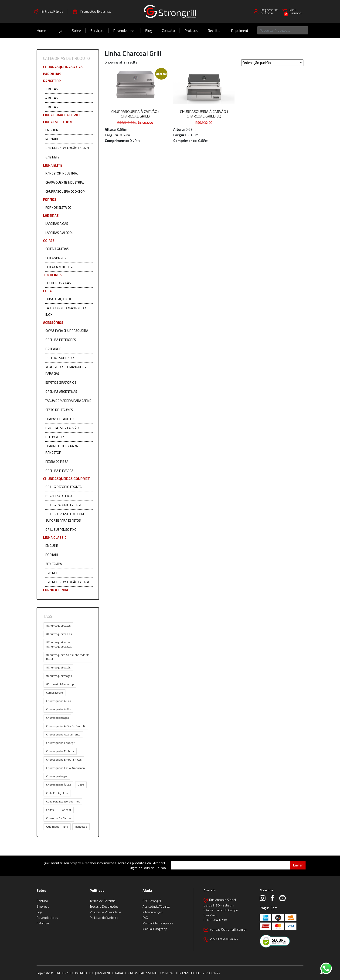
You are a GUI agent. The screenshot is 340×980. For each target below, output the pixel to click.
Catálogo (43, 923)
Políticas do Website (104, 918)
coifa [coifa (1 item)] (81, 785)
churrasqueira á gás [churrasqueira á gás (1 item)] (58, 785)
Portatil (52, 139)
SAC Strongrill (152, 901)
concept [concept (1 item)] (66, 810)
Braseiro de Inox (59, 496)
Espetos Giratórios (61, 382)
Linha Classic (55, 538)
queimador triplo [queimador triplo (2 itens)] (57, 827)
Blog (149, 30)
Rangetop (52, 81)
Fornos (50, 200)
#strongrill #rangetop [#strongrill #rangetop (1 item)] (60, 684)
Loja (59, 30)
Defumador (55, 437)
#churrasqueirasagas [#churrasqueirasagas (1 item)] (59, 676)
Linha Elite (53, 165)
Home (41, 30)
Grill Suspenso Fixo (61, 529)
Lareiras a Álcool (59, 233)
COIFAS (49, 241)
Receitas (215, 30)
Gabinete (52, 157)
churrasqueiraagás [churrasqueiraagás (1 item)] (57, 718)
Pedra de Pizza (57, 461)
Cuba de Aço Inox (59, 299)
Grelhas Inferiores (61, 340)
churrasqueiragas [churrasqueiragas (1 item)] (57, 776)
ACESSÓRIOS (53, 323)
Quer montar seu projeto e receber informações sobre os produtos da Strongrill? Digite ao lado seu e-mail (105, 865)
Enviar (298, 865)
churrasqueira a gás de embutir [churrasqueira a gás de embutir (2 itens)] (66, 726)
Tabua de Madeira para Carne (68, 401)
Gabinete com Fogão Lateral (68, 148)
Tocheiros (52, 275)
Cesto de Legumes (59, 410)
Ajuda (147, 890)
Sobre (76, 30)
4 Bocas (52, 98)
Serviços (97, 30)
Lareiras (51, 216)
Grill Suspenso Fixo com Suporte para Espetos (65, 517)
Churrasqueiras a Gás (63, 67)
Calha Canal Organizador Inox (66, 311)
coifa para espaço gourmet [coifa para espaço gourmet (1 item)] (63, 801)
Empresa (43, 906)
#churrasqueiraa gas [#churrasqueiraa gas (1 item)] (59, 634)
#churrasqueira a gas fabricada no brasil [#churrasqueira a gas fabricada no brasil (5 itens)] (68, 657)
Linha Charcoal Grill (62, 115)
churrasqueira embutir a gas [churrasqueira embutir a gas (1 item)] (64, 760)
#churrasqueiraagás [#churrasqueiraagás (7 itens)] (58, 667)
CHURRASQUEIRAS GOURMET (66, 479)
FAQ (145, 918)
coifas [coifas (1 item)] (50, 810)
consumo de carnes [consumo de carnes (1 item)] (59, 818)
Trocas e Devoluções (104, 906)
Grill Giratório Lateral (64, 505)
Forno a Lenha (56, 590)
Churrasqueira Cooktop (65, 191)
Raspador (53, 349)
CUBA (47, 291)
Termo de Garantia (103, 901)
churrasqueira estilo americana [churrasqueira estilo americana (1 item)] (65, 768)
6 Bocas (52, 107)
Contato (168, 30)
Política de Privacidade (105, 912)
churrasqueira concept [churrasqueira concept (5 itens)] (60, 743)
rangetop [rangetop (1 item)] (81, 827)
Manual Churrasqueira (158, 923)
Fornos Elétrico (58, 207)
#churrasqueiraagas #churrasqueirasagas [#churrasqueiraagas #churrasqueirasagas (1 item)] (59, 644)
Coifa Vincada (56, 258)
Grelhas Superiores (61, 358)
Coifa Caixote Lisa (59, 267)
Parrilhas (52, 74)
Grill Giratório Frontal (64, 487)
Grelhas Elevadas (59, 471)
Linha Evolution (57, 122)
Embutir (52, 130)
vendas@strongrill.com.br (228, 929)
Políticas (97, 890)
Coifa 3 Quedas (57, 249)
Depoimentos (242, 30)
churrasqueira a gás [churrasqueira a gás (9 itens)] (58, 709)
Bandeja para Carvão (62, 428)
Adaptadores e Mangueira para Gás (66, 370)
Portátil (52, 555)
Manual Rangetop (155, 929)
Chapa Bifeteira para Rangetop (62, 449)
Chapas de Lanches (60, 419)
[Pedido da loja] (272, 63)
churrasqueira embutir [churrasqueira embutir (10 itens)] (60, 751)
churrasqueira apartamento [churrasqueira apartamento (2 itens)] (63, 734)
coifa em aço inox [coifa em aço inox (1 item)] (57, 793)
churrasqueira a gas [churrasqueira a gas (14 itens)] (58, 701)
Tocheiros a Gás (58, 283)
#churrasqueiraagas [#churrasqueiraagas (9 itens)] (58, 626)
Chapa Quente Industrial (65, 182)
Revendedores (124, 30)
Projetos (191, 30)
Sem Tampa (54, 564)
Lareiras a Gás (57, 223)
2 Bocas (52, 89)
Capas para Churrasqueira (67, 331)
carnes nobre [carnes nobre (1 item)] (54, 693)
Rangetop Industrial (62, 173)
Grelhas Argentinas (61, 391)
